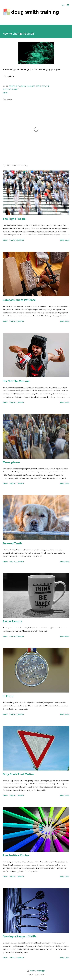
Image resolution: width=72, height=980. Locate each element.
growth (45, 86)
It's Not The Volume (16, 381)
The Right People (14, 219)
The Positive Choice (16, 855)
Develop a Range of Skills (20, 936)
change (32, 86)
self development (11, 89)
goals (38, 86)
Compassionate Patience (19, 300)
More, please (11, 462)
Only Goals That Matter (18, 774)
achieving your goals (18, 86)
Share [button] (5, 93)
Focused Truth (12, 543)
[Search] (63, 4)
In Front (8, 696)
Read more (65, 240)
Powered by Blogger (36, 971)
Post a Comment (17, 240)
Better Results (12, 621)
